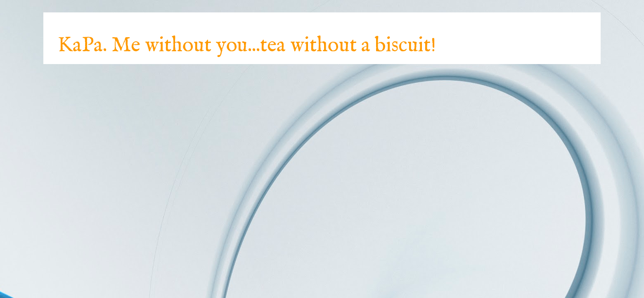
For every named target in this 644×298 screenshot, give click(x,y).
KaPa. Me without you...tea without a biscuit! (247, 46)
